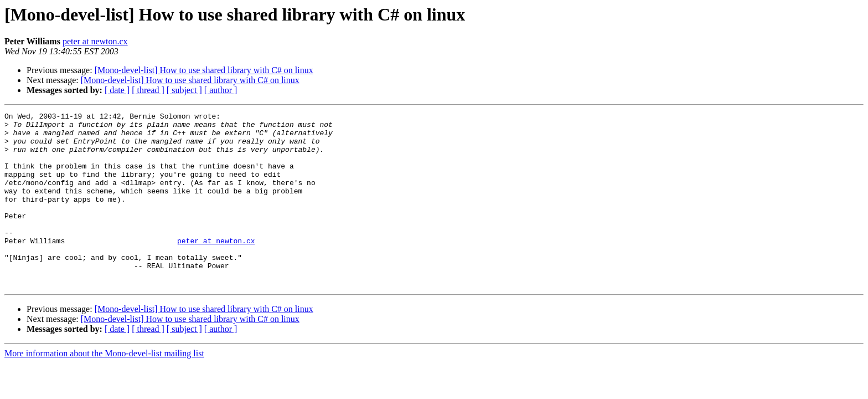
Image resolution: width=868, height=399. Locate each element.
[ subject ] (184, 90)
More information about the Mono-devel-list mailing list (104, 388)
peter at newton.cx (95, 41)
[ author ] (221, 90)
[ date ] (117, 90)
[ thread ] (148, 90)
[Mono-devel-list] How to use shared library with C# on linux (204, 70)
